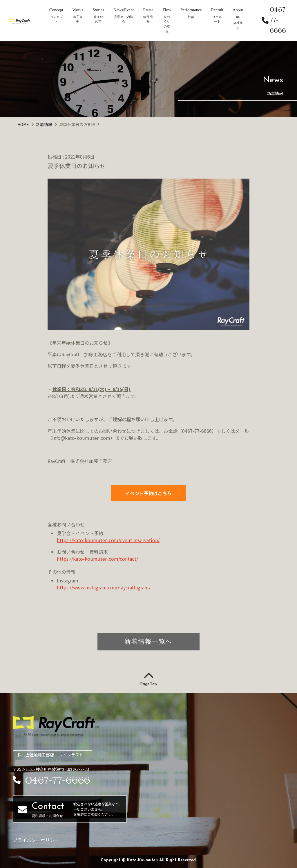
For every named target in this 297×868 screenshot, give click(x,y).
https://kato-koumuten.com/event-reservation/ (108, 540)
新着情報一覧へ (148, 641)
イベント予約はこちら (148, 493)
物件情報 (148, 19)
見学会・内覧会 (124, 19)
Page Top (148, 679)
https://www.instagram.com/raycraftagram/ (104, 587)
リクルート (217, 19)
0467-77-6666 (275, 20)
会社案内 (238, 25)
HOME (24, 124)
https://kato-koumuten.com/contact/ (97, 559)
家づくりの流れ (167, 24)
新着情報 (45, 124)
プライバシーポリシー (36, 840)
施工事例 (78, 19)
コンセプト (56, 19)
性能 (191, 17)
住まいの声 (98, 19)
